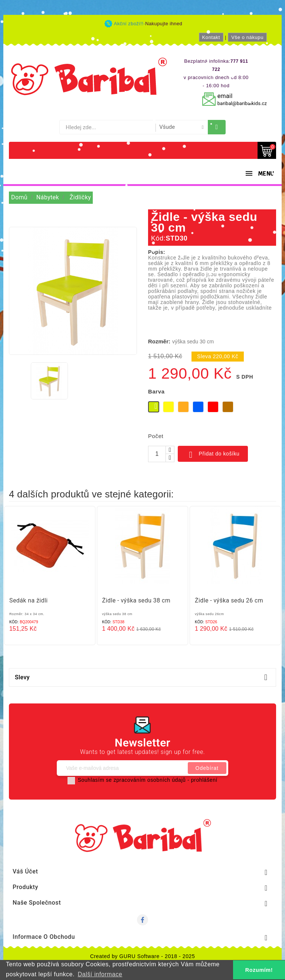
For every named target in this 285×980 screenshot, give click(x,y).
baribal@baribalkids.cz (242, 103)
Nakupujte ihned (164, 24)
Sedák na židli (29, 600)
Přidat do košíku (213, 455)
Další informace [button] (100, 974)
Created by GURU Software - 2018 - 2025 (143, 956)
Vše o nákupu (247, 37)
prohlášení (204, 780)
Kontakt (211, 37)
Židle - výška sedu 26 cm (229, 600)
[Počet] (157, 454)
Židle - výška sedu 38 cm (136, 600)
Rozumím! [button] (259, 970)
